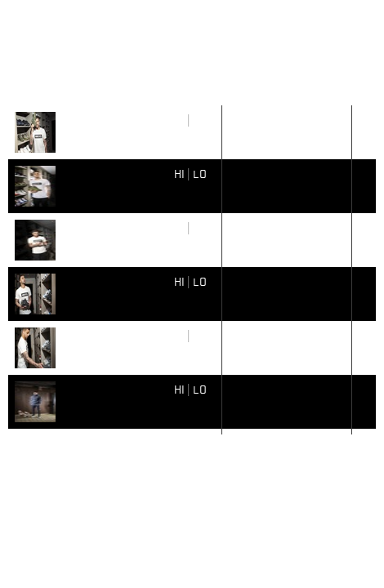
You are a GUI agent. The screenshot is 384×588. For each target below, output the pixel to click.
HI (179, 120)
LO (200, 120)
